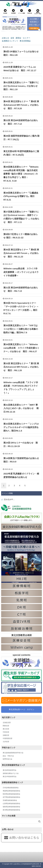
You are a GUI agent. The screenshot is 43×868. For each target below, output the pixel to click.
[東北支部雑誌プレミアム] (21, 24)
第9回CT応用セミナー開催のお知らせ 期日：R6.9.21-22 (21, 236)
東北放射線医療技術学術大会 (13, 753)
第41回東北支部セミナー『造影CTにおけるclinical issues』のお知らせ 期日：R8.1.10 (22, 86)
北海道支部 (7, 723)
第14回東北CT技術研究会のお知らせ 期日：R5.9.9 (22, 460)
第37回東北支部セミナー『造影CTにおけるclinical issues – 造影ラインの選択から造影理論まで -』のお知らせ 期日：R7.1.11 (21, 217)
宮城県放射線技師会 (10, 800)
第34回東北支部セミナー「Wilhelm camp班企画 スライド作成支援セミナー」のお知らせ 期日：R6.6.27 (21, 348)
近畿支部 (6, 735)
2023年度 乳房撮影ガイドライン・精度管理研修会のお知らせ (21, 475)
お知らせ (5, 38)
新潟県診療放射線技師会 (11, 810)
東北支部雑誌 (25, 41)
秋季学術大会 (7, 759)
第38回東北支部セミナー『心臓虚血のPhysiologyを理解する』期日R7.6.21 (21, 196)
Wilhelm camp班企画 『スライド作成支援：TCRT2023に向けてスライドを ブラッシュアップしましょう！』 (21, 388)
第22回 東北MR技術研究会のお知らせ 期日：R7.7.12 (21, 122)
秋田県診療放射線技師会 (11, 794)
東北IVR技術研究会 (10, 776)
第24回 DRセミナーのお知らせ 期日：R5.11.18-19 (20, 444)
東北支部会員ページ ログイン (22, 709)
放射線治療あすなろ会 (11, 773)
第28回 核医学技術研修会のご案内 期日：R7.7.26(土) (21, 138)
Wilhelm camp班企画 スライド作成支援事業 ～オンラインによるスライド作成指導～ (21, 272)
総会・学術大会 (8, 756)
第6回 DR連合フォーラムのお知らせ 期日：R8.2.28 (22, 53)
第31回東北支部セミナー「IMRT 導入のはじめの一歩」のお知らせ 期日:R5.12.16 (21, 408)
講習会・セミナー (23, 38)
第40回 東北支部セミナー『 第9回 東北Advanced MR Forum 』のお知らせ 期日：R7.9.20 (21, 105)
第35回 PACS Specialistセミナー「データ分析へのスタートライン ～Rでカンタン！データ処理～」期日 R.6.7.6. (21, 308)
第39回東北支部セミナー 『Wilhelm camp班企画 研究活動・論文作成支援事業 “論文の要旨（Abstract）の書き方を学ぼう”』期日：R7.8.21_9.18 (21, 174)
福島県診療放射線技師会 (11, 807)
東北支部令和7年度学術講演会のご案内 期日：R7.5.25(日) (21, 153)
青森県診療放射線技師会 (11, 791)
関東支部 (6, 726)
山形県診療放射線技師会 (11, 803)
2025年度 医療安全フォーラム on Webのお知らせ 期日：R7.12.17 (20, 69)
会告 (12, 38)
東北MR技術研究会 (10, 770)
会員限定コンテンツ (10, 41)
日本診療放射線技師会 (11, 788)
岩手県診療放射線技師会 (11, 797)
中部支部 (6, 732)
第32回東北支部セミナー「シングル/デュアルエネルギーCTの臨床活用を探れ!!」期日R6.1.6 (21, 427)
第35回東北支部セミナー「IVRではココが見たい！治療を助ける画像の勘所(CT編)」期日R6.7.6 (21, 329)
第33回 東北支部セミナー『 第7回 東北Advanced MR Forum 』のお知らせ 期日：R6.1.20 (21, 367)
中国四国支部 (7, 738)
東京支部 (6, 729)
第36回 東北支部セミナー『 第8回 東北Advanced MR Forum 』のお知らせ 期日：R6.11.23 (21, 253)
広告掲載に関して (35, 567)
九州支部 (6, 742)
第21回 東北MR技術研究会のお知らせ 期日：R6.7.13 (21, 289)
